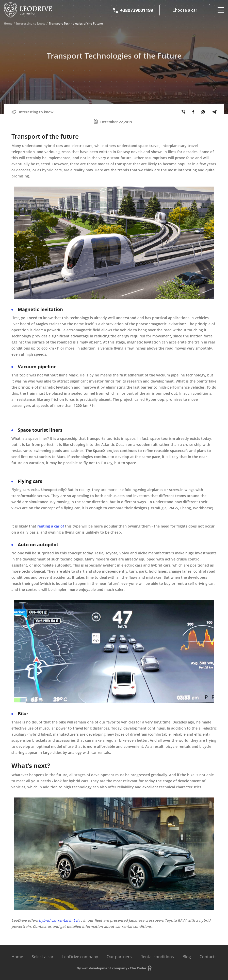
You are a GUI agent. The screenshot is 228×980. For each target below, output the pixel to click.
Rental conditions (157, 957)
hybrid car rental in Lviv (59, 920)
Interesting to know (31, 23)
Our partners (119, 957)
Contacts (208, 957)
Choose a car (185, 10)
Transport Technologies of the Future (76, 23)
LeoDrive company (80, 957)
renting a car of (51, 526)
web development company (104, 968)
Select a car (43, 957)
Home (8, 23)
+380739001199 (133, 10)
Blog (187, 957)
